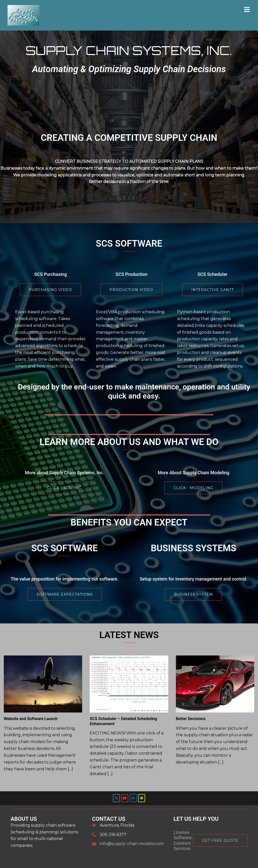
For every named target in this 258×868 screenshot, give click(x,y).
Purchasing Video (51, 290)
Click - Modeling (193, 488)
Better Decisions (191, 719)
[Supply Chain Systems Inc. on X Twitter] (116, 798)
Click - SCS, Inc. (65, 488)
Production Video (131, 290)
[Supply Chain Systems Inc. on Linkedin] (133, 798)
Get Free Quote (220, 840)
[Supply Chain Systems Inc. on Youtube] (125, 798)
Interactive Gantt (213, 290)
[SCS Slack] (142, 798)
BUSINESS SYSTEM (193, 594)
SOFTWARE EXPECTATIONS (65, 594)
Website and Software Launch (31, 719)
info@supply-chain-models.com (132, 844)
